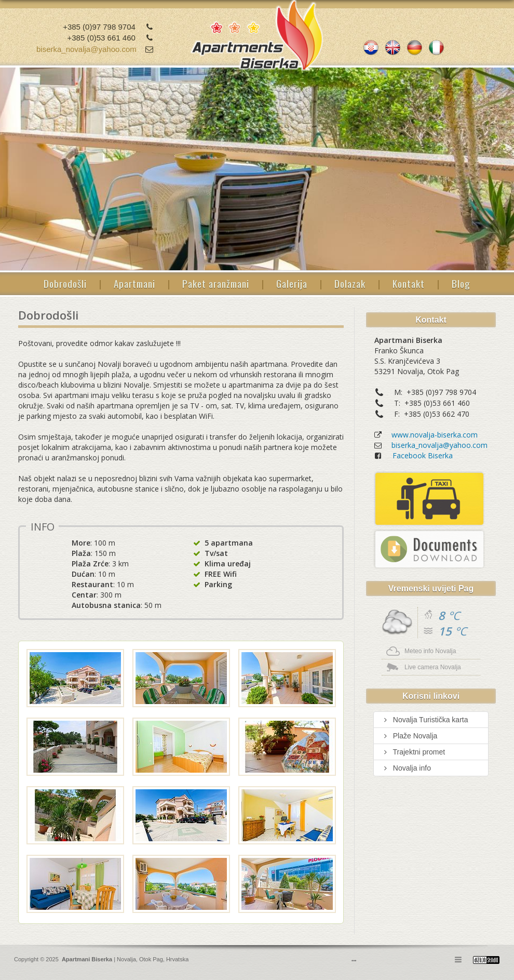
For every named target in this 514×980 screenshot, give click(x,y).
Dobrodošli (65, 283)
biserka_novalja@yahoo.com (86, 49)
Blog (461, 283)
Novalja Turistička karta (425, 720)
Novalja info (406, 768)
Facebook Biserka (423, 455)
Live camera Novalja (433, 667)
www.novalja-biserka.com (435, 435)
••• (354, 961)
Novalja (126, 959)
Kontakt (409, 283)
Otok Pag (151, 959)
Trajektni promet (413, 752)
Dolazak (350, 283)
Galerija (292, 283)
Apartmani (134, 283)
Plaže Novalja (409, 736)
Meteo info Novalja (430, 651)
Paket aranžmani (216, 283)
